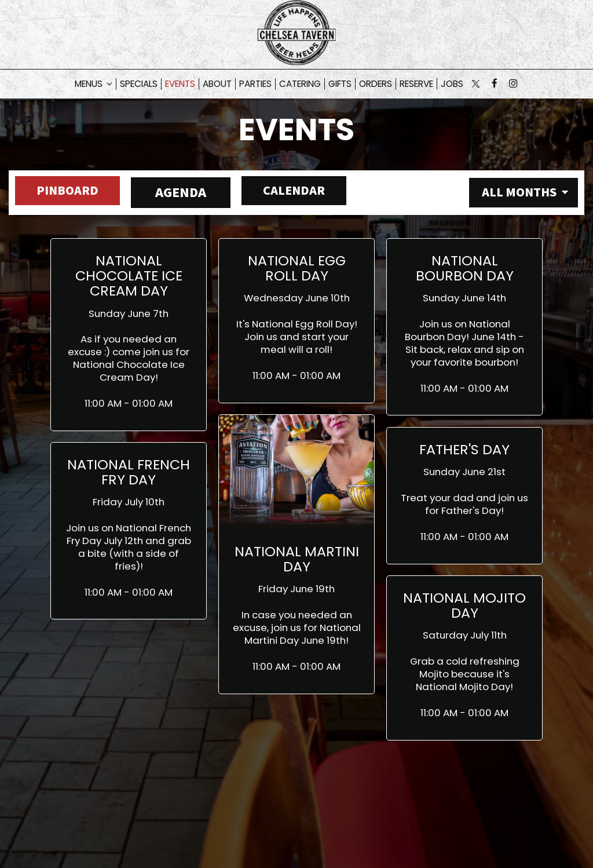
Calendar (299, 193)
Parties (255, 84)
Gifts (340, 84)
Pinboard (61, 193)
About (217, 84)
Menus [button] (94, 84)
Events (180, 84)
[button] (129, 334)
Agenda (180, 193)
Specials (139, 84)
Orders (376, 84)
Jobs (452, 84)
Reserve (416, 84)
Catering (300, 84)
